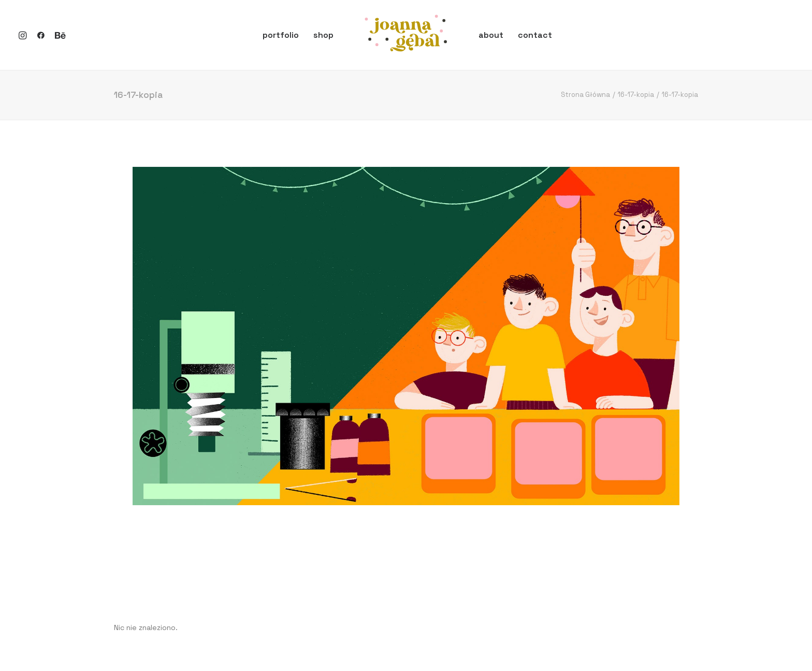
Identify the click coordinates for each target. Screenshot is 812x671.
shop (323, 35)
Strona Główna (585, 95)
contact (535, 35)
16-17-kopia (636, 95)
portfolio (281, 35)
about (491, 35)
